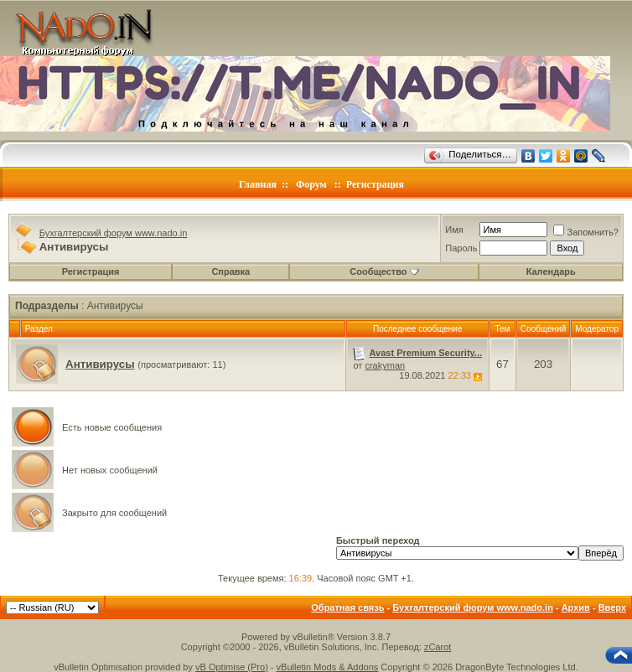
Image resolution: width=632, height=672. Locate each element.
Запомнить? (586, 232)
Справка (231, 271)
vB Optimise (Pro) (232, 667)
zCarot (438, 647)
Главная (258, 184)
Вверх (612, 607)
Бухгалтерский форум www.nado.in (114, 233)
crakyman (385, 365)
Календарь (551, 271)
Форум (311, 184)
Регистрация (375, 184)
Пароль (461, 248)
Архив (576, 607)
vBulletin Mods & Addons (328, 667)
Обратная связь (347, 607)
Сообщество (384, 271)
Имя (454, 230)
